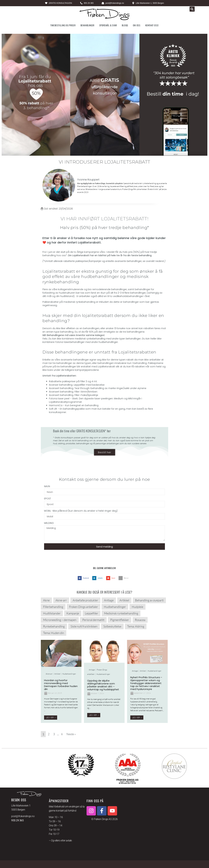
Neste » (71, 734)
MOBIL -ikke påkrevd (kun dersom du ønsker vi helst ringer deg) (81, 511)
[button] (192, 9)
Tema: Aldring (136, 626)
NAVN (47, 487)
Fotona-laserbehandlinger (70, 342)
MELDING (49, 523)
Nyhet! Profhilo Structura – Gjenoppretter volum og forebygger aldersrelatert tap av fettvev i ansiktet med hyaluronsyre (146, 683)
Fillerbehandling (53, 607)
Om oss (137, 25)
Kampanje (73, 613)
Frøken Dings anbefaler (84, 607)
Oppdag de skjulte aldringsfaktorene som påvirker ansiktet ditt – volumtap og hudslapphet (103, 685)
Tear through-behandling (89, 388)
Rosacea (140, 620)
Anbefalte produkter (85, 600)
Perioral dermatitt (93, 620)
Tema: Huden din (54, 633)
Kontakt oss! (152, 25)
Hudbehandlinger (115, 607)
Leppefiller (92, 613)
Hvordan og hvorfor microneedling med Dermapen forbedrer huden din (61, 685)
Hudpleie (137, 607)
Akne (46, 600)
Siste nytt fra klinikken (84, 626)
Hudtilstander (52, 613)
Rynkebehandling (54, 626)
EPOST (48, 499)
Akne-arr (61, 600)
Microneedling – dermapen (60, 620)
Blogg (125, 25)
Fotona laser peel (59, 399)
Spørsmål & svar (108, 25)
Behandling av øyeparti (149, 600)
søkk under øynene (135, 388)
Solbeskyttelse (112, 626)
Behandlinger (87, 25)
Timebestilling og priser (63, 25)
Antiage (109, 600)
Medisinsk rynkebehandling (121, 613)
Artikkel (124, 600)
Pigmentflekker (120, 620)
